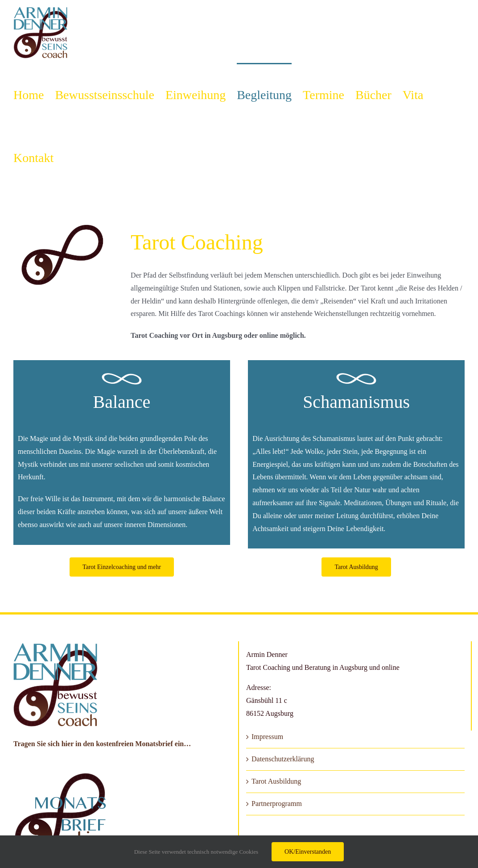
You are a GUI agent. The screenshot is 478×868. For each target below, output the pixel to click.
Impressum (267, 737)
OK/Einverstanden (308, 852)
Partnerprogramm (277, 804)
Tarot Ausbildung (276, 781)
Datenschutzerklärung (283, 759)
